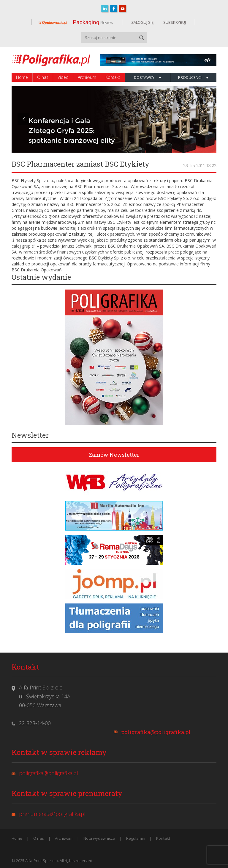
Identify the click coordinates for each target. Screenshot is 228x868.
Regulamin (136, 838)
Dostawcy (148, 77)
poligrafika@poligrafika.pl (156, 732)
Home (22, 77)
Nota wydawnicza (99, 838)
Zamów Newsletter (114, 455)
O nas (43, 77)
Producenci (193, 77)
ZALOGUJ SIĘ (142, 22)
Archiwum (87, 77)
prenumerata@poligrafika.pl (52, 814)
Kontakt (113, 77)
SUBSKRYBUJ (174, 22)
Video (63, 77)
